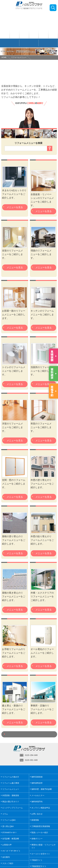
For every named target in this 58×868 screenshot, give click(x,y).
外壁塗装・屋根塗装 (11, 795)
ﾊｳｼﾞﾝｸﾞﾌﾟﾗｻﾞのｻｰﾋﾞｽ (11, 851)
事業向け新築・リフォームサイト (43, 846)
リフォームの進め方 (11, 777)
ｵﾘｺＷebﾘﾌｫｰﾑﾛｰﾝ (9, 833)
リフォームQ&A (9, 820)
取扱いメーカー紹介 (40, 833)
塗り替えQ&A (8, 826)
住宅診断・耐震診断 (11, 839)
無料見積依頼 (37, 777)
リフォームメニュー (19, 57)
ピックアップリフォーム (13, 808)
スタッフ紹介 (8, 863)
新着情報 (35, 820)
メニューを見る (15, 207)
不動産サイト (37, 860)
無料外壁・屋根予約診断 (42, 789)
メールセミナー (38, 795)
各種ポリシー (37, 839)
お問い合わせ (37, 814)
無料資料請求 (37, 783)
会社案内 (6, 857)
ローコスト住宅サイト (41, 854)
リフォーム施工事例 (11, 783)
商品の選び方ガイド (11, 802)
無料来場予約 (37, 802)
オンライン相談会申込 (41, 808)
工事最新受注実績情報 (41, 826)
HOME (4, 57)
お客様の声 (7, 845)
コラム (5, 814)
